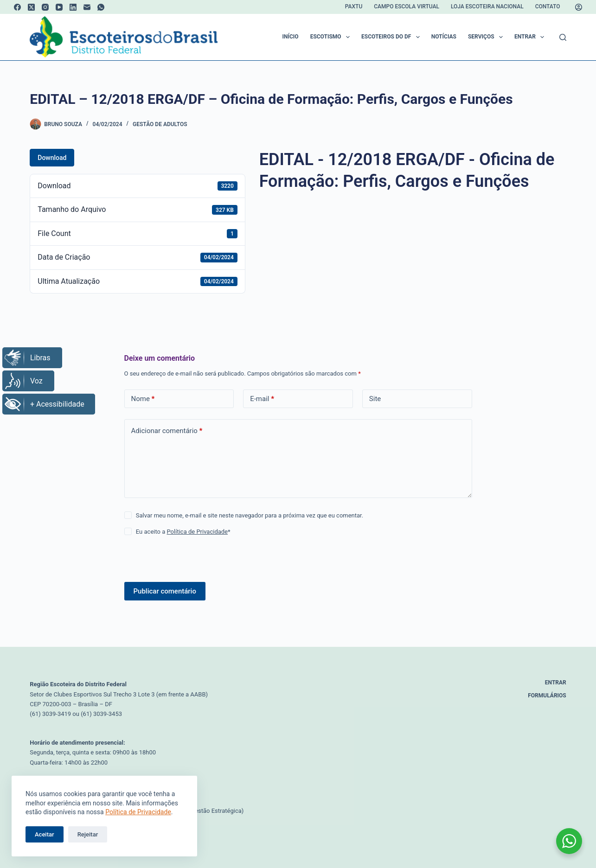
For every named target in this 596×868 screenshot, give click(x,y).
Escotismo (332, 37)
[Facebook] (17, 7)
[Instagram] (45, 7)
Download (52, 158)
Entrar (531, 37)
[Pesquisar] (563, 37)
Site (375, 399)
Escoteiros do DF (392, 37)
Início (291, 37)
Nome (143, 399)
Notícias (444, 37)
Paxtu (354, 6)
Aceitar (45, 834)
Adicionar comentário (167, 431)
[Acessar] (579, 7)
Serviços (487, 37)
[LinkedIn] (73, 7)
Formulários (547, 696)
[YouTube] (59, 7)
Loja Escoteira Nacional (487, 6)
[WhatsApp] (101, 7)
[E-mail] (87, 7)
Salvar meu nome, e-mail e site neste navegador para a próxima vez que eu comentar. (250, 515)
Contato (548, 6)
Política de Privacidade (138, 812)
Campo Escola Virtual (407, 6)
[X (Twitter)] (31, 7)
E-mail (262, 399)
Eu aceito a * (183, 532)
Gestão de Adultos (160, 124)
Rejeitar (88, 834)
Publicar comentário (165, 591)
